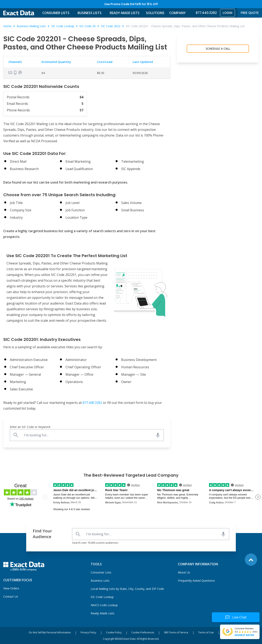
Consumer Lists (56, 13)
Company (177, 13)
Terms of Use (206, 632)
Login (228, 13)
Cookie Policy (114, 632)
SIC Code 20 (88, 26)
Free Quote (250, 13)
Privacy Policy (88, 632)
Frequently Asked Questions (196, 581)
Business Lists (90, 13)
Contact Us (11, 596)
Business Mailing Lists (31, 26)
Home (7, 26)
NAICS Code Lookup (104, 605)
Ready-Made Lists (125, 13)
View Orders (11, 588)
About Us (184, 572)
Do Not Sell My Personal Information (50, 632)
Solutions (155, 13)
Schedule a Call (218, 49)
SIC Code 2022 (111, 26)
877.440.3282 (206, 13)
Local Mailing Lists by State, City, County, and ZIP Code (127, 589)
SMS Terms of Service (176, 632)
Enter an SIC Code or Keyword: (30, 427)
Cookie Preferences (143, 632)
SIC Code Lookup (63, 26)
